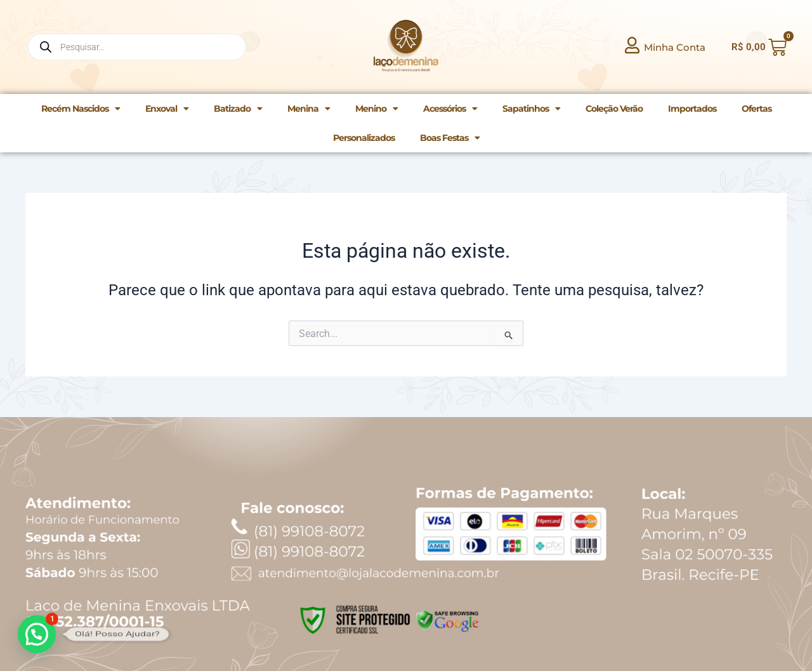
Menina (309, 109)
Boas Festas (450, 138)
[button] (37, 634)
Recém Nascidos (81, 109)
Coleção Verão (614, 109)
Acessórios (450, 109)
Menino (377, 109)
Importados (692, 109)
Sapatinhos (531, 109)
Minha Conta (675, 47)
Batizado (238, 109)
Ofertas (756, 109)
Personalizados (364, 138)
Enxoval (167, 109)
